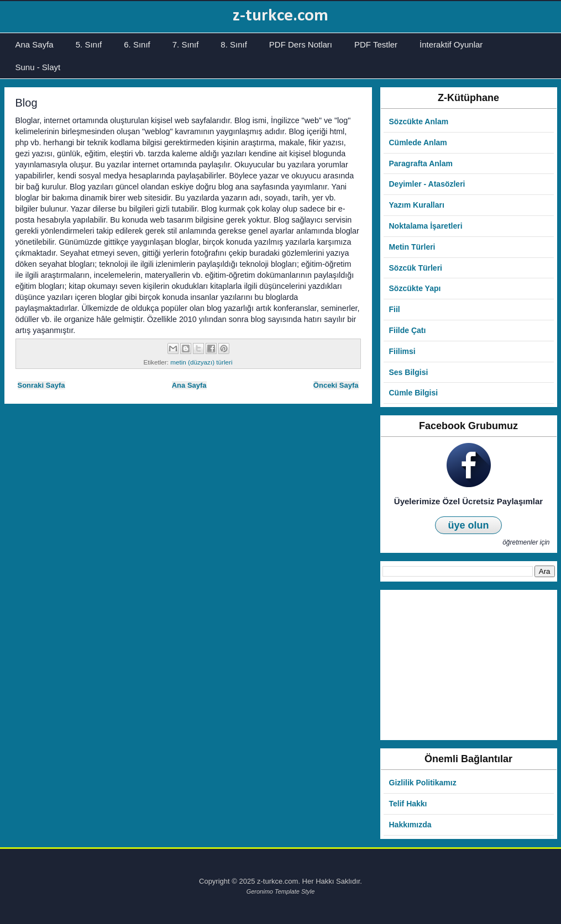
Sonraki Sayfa (41, 385)
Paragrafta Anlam (421, 163)
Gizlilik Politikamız (423, 783)
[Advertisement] (469, 665)
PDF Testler (376, 44)
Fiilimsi (402, 351)
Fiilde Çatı (408, 330)
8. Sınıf (234, 44)
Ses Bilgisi (409, 372)
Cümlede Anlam (418, 142)
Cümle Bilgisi (414, 393)
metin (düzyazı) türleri (201, 362)
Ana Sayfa (35, 44)
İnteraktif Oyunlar (451, 44)
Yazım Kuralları (417, 205)
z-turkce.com (280, 16)
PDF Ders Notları (301, 44)
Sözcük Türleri (416, 268)
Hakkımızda (410, 825)
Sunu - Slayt (38, 67)
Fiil (395, 309)
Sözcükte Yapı (415, 288)
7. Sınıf (186, 44)
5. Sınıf (89, 44)
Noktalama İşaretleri (426, 226)
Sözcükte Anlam (419, 122)
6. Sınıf (137, 44)
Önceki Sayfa (336, 385)
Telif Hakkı (408, 804)
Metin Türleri (412, 247)
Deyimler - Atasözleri (427, 184)
